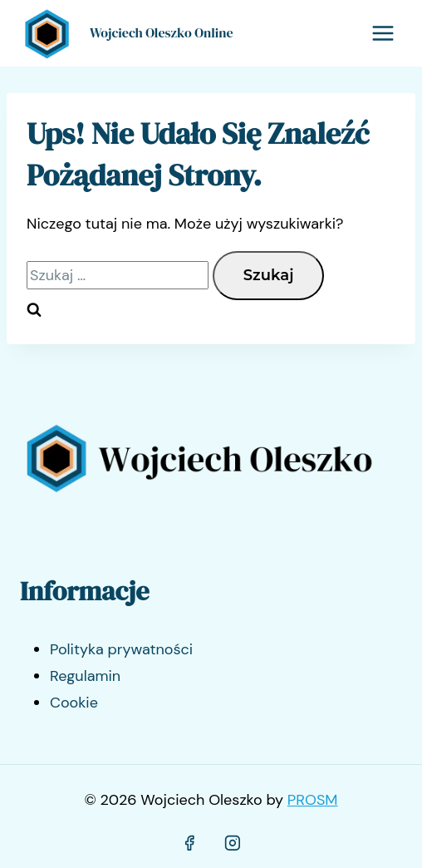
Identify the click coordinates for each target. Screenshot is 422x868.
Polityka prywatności (121, 649)
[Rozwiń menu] (383, 33)
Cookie (74, 703)
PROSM (313, 800)
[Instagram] (233, 844)
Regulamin (85, 676)
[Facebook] (189, 844)
